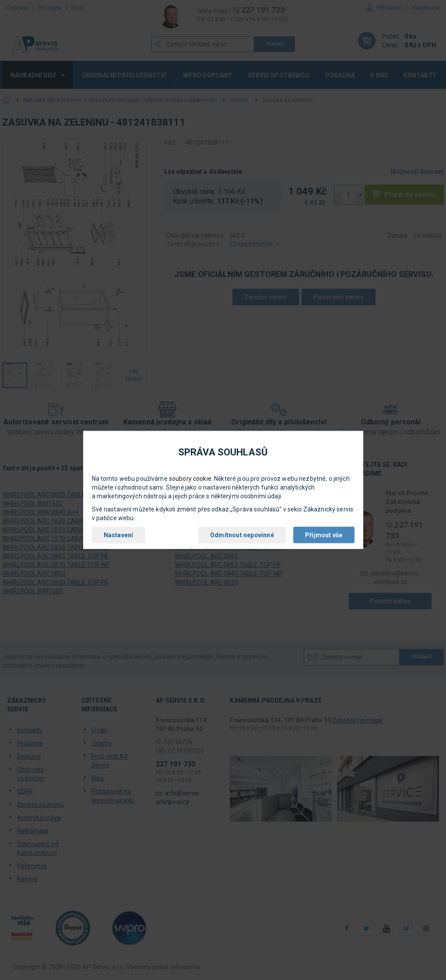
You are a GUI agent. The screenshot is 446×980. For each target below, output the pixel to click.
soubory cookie (190, 479)
